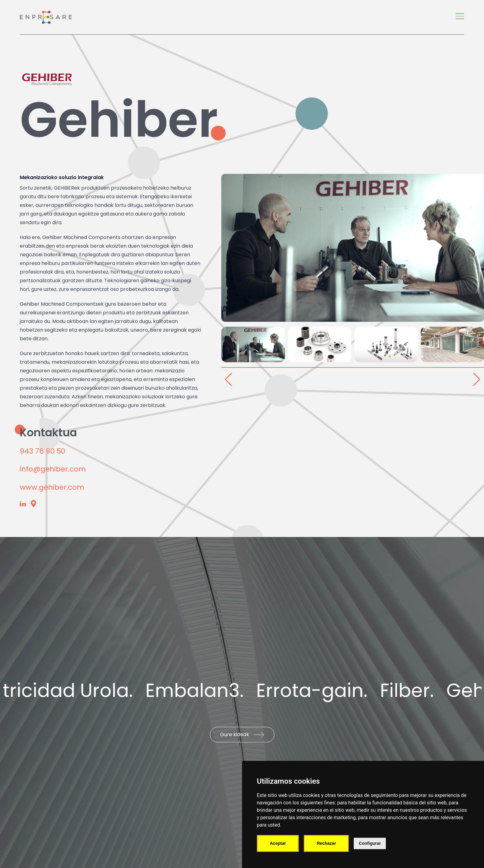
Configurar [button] (370, 843)
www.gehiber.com (52, 487)
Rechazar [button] (326, 843)
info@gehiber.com (53, 469)
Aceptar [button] (278, 843)
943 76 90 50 (42, 451)
